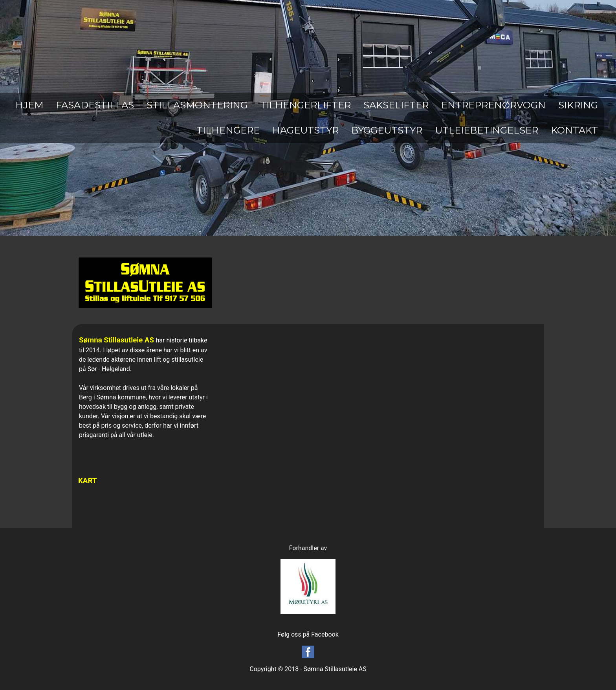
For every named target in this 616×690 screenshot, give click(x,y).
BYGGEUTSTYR (387, 130)
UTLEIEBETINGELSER (487, 130)
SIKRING (578, 105)
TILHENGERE (228, 130)
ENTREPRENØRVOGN (493, 105)
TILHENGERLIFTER (305, 105)
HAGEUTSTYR (305, 130)
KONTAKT (574, 130)
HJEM (29, 105)
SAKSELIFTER (396, 105)
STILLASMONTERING (197, 105)
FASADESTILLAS (95, 105)
